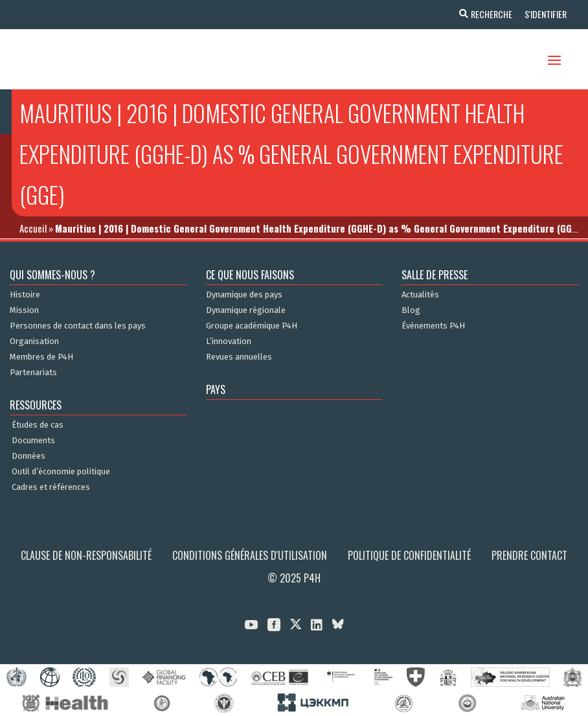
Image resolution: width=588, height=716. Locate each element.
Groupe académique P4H (252, 326)
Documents (33, 441)
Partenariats (33, 373)
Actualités (420, 295)
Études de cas (38, 425)
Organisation (34, 341)
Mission (24, 310)
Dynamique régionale (246, 310)
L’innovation (229, 341)
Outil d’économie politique (61, 472)
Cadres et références (51, 487)
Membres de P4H (41, 357)
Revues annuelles (239, 357)
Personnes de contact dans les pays (78, 326)
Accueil (33, 228)
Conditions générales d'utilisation (250, 555)
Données (28, 456)
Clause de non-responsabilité (86, 555)
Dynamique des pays (244, 295)
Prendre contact (529, 555)
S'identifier (544, 14)
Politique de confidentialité (409, 555)
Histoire (25, 295)
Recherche (490, 14)
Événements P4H (433, 326)
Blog (411, 310)
